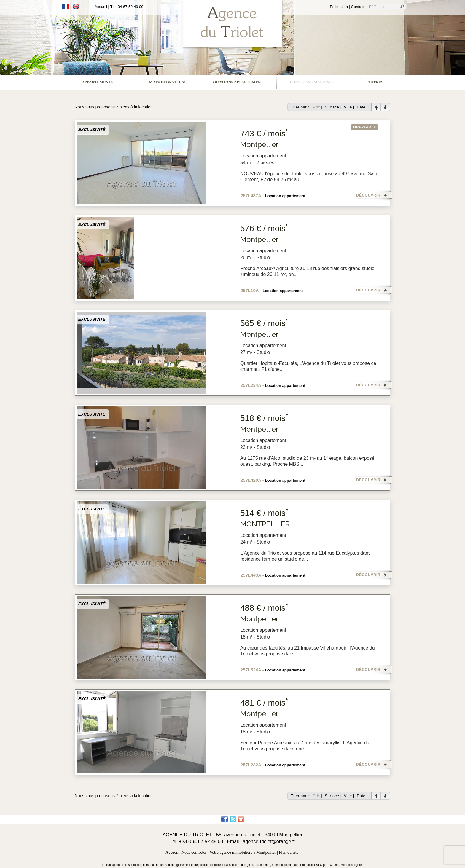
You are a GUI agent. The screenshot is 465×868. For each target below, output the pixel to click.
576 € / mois (264, 228)
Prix (316, 107)
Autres (376, 82)
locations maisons (311, 82)
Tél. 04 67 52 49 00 (127, 7)
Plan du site (289, 852)
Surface (332, 107)
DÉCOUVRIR (368, 195)
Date (361, 107)
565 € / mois (264, 323)
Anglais (76, 7)
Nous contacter (194, 852)
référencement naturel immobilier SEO (298, 865)
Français (66, 7)
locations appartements (238, 82)
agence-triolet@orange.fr (269, 841)
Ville (348, 107)
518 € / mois (264, 418)
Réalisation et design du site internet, (247, 865)
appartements (98, 82)
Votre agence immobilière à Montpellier (243, 852)
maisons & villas (168, 82)
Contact (358, 7)
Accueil (101, 7)
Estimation (339, 7)
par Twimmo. (332, 865)
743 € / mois (264, 134)
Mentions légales (352, 865)
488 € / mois (264, 608)
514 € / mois (264, 513)
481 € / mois (264, 703)
